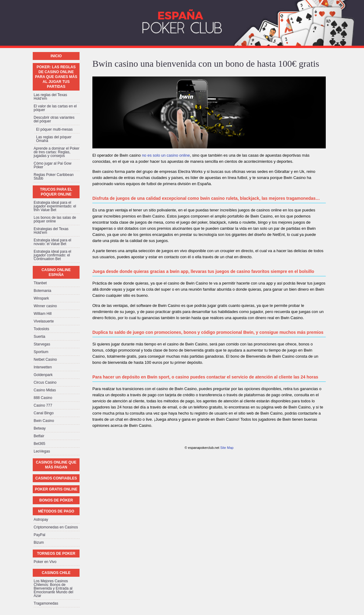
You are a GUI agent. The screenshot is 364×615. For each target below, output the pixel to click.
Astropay (41, 520)
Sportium (41, 352)
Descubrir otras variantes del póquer (54, 119)
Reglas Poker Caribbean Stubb (54, 177)
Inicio (56, 56)
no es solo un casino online (166, 155)
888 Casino (43, 398)
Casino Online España (56, 272)
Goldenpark (43, 375)
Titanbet (40, 283)
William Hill (43, 314)
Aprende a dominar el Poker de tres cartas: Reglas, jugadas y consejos (56, 152)
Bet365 (39, 444)
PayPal (39, 535)
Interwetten (43, 367)
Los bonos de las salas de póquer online (55, 219)
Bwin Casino (44, 421)
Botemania (42, 291)
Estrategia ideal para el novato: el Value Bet (52, 242)
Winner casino (45, 306)
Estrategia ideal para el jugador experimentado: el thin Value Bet (55, 206)
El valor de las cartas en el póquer (55, 108)
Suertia (39, 337)
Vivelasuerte (44, 321)
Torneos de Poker (56, 553)
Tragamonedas (46, 603)
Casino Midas (45, 390)
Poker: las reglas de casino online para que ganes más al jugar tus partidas (56, 77)
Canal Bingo (44, 413)
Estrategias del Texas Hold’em (51, 231)
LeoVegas (42, 451)
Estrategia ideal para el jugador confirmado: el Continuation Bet (52, 255)
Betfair (39, 436)
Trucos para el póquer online (56, 192)
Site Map (227, 448)
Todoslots (41, 329)
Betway (40, 428)
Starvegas (42, 344)
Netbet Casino (45, 360)
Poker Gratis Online (56, 489)
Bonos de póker (56, 500)
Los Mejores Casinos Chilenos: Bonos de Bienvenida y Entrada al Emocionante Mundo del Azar (53, 588)
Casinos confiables (56, 478)
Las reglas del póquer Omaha (54, 139)
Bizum (39, 542)
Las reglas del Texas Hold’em (50, 97)
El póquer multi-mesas (54, 129)
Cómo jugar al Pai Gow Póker (52, 165)
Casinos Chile (56, 573)
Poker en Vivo (45, 562)
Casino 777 (43, 405)
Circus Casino (45, 382)
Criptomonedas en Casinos (56, 527)
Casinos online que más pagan (56, 465)
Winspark (41, 298)
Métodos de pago (56, 511)
